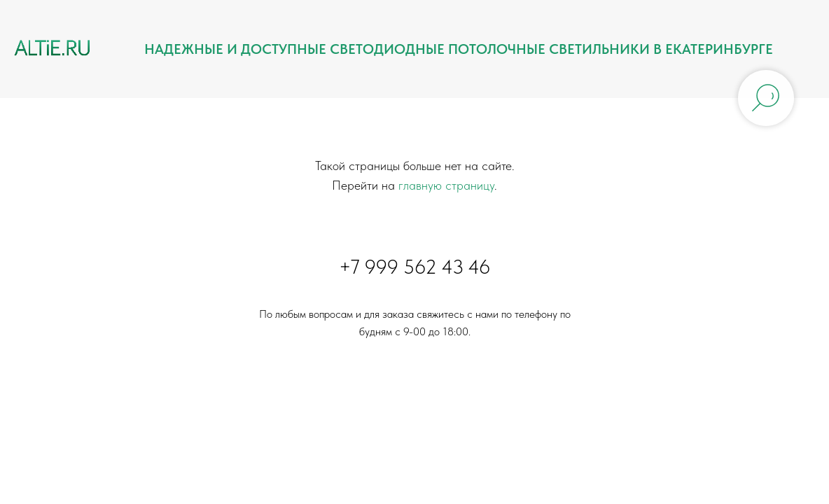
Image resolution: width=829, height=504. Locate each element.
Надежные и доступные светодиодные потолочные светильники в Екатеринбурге (459, 49)
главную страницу (446, 185)
